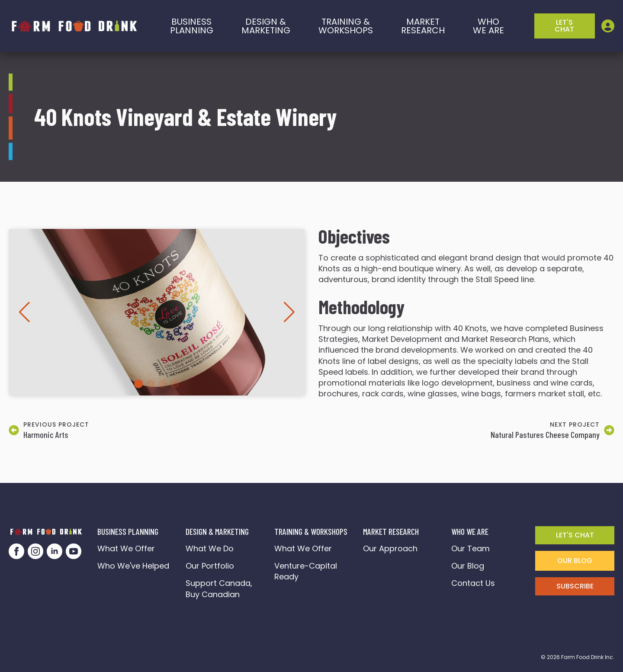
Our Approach (390, 548)
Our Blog (468, 566)
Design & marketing (266, 26)
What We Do (210, 548)
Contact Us (473, 583)
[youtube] (74, 551)
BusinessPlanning (192, 26)
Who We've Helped (133, 566)
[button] (24, 312)
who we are (488, 26)
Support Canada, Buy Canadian (220, 588)
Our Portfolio (210, 566)
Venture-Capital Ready (306, 571)
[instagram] (35, 551)
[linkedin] (55, 551)
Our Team (470, 548)
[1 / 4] (157, 312)
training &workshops (346, 26)
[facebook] (16, 551)
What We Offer (126, 548)
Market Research (423, 26)
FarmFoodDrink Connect (305, 600)
